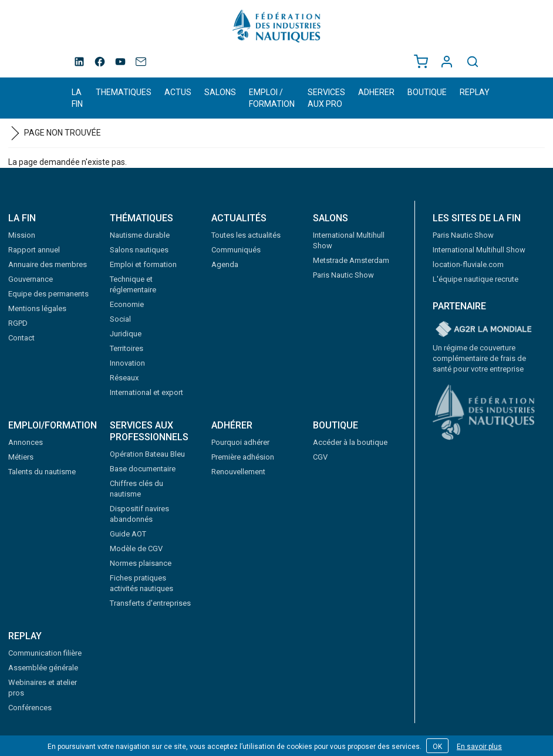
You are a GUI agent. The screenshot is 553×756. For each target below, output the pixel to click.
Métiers (21, 457)
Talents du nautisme (42, 472)
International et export (146, 392)
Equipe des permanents (48, 294)
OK (437, 747)
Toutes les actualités (246, 235)
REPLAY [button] (475, 92)
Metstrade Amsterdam (351, 260)
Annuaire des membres (48, 264)
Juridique (126, 334)
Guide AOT (128, 534)
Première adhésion (243, 457)
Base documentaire (143, 469)
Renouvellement (238, 472)
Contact (21, 338)
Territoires (127, 348)
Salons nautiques (139, 250)
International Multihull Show (479, 250)
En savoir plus (479, 747)
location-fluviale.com (468, 264)
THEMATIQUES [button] (124, 92)
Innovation (127, 363)
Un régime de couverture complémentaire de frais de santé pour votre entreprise (479, 358)
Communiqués (236, 250)
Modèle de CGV (136, 549)
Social (120, 319)
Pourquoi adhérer (240, 442)
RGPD (18, 323)
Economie (127, 304)
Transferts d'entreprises (150, 603)
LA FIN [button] (77, 98)
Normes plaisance (141, 563)
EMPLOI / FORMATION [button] (272, 98)
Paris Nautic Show (343, 275)
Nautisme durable (140, 235)
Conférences (30, 708)
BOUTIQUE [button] (427, 92)
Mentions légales (37, 308)
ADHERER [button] (376, 92)
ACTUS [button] (178, 92)
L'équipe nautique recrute (476, 279)
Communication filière (45, 653)
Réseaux (124, 378)
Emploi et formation (143, 264)
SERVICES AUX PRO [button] (326, 98)
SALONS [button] (220, 92)
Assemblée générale (43, 668)
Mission (22, 235)
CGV (320, 457)
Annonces (26, 442)
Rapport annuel (34, 250)
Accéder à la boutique (350, 442)
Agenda (225, 264)
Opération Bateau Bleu (147, 454)
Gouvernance (31, 279)
